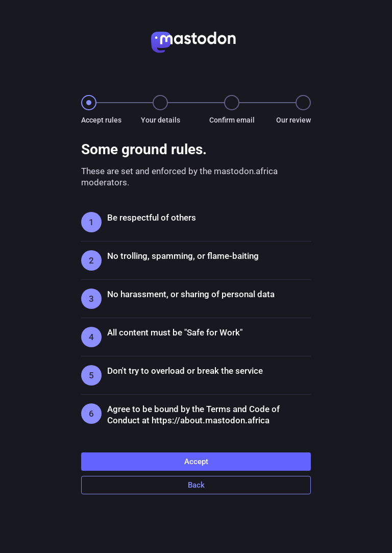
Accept (196, 462)
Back (196, 485)
